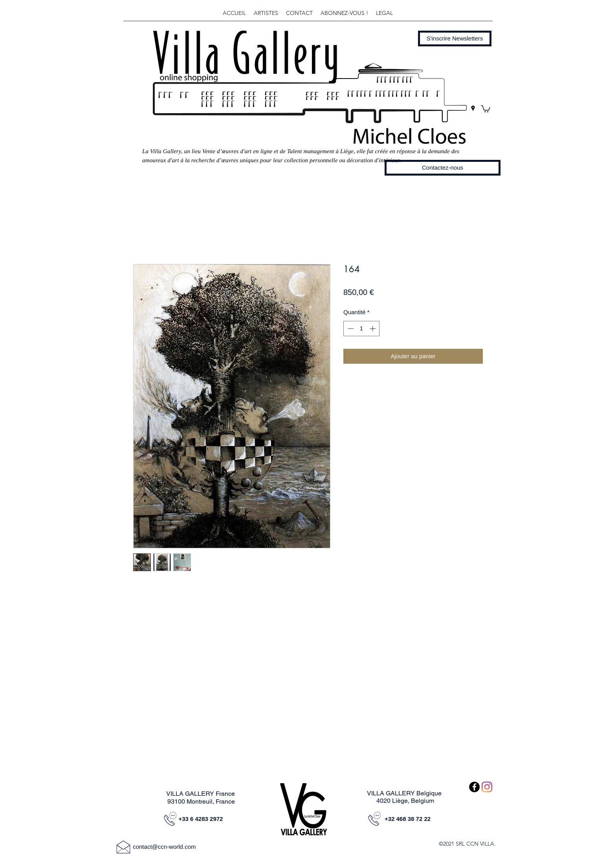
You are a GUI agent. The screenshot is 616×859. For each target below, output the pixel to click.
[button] (455, 38)
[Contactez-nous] (443, 168)
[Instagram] (487, 787)
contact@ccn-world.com (164, 847)
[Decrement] (350, 329)
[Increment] (373, 329)
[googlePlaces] (473, 108)
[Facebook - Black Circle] (474, 787)
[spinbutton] (362, 329)
